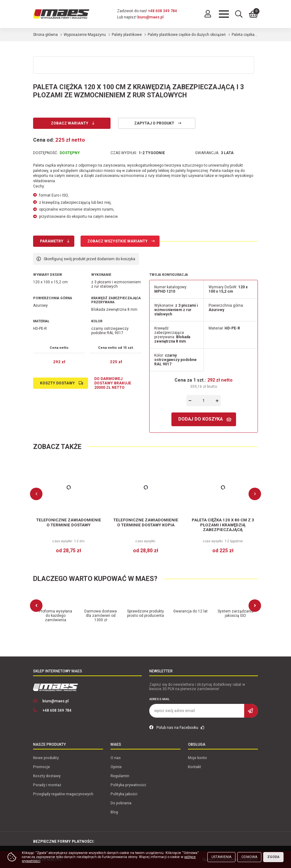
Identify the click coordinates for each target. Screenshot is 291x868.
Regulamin (120, 776)
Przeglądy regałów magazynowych (63, 794)
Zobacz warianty (70, 123)
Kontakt (195, 767)
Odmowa (249, 857)
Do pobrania (121, 803)
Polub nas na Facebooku (177, 728)
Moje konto (197, 758)
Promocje (42, 767)
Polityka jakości (124, 794)
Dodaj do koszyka (200, 419)
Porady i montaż (47, 785)
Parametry (52, 241)
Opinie (116, 767)
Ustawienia (221, 857)
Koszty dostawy (57, 383)
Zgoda (273, 857)
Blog (114, 812)
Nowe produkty (46, 758)
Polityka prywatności (128, 785)
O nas (116, 758)
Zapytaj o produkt (154, 123)
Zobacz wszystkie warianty (118, 241)
